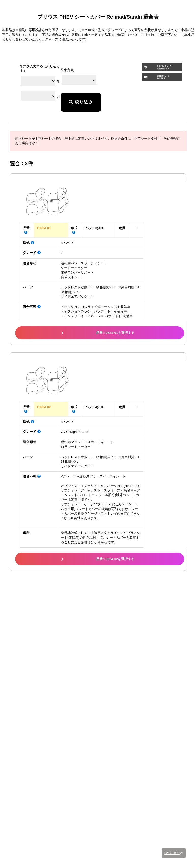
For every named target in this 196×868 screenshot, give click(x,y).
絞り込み (81, 102)
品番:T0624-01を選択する (115, 333)
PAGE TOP (174, 853)
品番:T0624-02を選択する (115, 559)
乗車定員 (67, 70)
